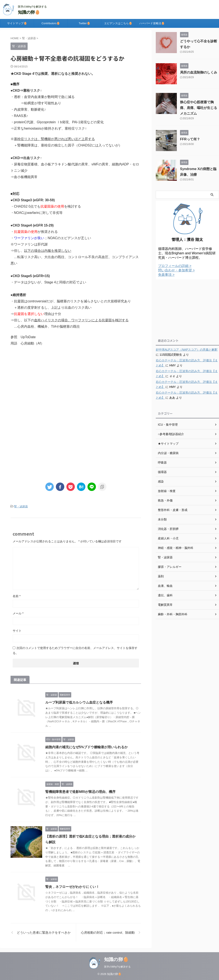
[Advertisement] (76, 385)
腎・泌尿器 (21, 506)
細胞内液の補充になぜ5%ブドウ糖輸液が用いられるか (87, 747)
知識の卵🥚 (29, 12)
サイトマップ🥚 (17, 23)
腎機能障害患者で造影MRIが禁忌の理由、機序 (80, 792)
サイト (17, 631)
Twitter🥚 (84, 23)
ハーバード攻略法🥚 (152, 23)
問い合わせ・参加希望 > (176, 270)
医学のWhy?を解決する (118, 967)
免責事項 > (166, 275)
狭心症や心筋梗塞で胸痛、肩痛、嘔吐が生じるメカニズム (199, 108)
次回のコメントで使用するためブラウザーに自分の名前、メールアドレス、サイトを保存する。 (75, 650)
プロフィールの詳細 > (175, 266)
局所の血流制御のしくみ (199, 72)
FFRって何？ (190, 139)
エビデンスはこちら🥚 (118, 23)
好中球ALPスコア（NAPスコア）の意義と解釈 (187, 350)
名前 (17, 596)
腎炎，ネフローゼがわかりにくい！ (72, 887)
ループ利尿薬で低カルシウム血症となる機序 (79, 702)
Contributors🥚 (51, 23)
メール (18, 613)
